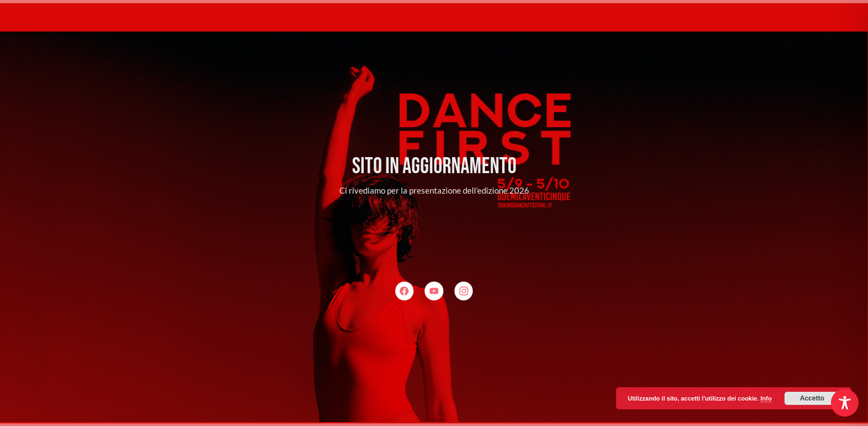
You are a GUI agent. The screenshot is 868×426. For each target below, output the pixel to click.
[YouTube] (434, 291)
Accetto (812, 398)
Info (766, 398)
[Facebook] (405, 291)
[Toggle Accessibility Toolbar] (845, 403)
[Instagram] (464, 291)
